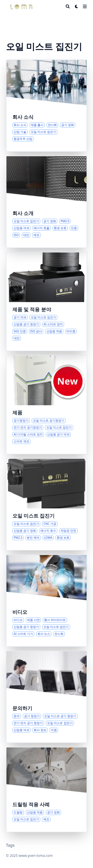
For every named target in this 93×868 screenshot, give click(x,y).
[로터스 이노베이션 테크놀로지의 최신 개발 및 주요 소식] (46, 106)
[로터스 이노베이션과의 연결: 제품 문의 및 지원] (46, 697)
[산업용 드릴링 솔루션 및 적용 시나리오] (46, 790)
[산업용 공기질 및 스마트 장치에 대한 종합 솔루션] (46, 405)
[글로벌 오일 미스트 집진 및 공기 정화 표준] (46, 202)
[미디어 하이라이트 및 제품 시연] (46, 601)
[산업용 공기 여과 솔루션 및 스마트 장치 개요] (46, 302)
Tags (10, 845)
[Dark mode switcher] (77, 6)
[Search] (68, 6)
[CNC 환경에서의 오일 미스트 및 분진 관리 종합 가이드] (46, 504)
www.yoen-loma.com (36, 855)
